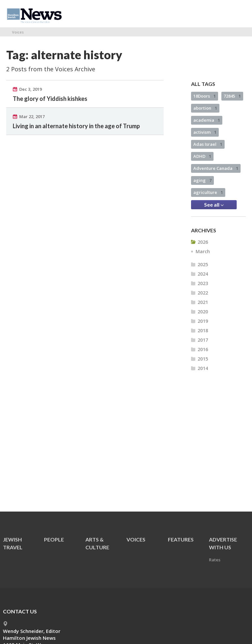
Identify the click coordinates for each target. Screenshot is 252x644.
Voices (18, 32)
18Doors (205, 96)
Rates (215, 560)
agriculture (208, 192)
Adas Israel (208, 144)
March (203, 251)
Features (181, 539)
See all (214, 205)
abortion (205, 108)
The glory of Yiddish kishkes (50, 99)
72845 (232, 96)
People (54, 539)
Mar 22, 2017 (32, 116)
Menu (238, 14)
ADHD (202, 156)
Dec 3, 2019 (30, 89)
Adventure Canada (216, 168)
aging (202, 180)
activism (205, 132)
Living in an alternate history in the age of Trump (76, 126)
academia (207, 120)
